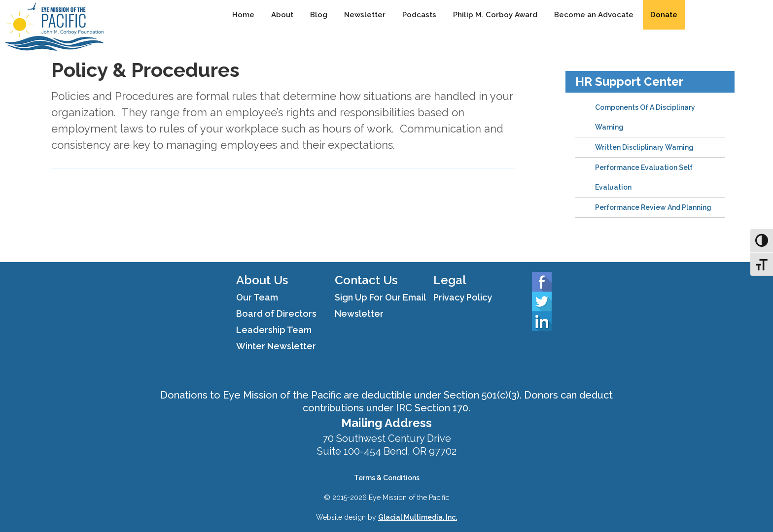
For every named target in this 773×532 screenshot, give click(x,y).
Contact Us (366, 280)
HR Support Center (629, 82)
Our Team (257, 297)
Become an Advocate (594, 15)
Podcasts (419, 15)
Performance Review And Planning (653, 207)
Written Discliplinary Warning (644, 147)
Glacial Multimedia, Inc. (418, 517)
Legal (450, 280)
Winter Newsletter (276, 346)
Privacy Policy (463, 297)
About (282, 15)
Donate (664, 15)
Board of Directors (276, 314)
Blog (319, 15)
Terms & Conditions (387, 478)
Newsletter (365, 15)
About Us (262, 280)
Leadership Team (274, 330)
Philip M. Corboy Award (495, 15)
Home (243, 15)
